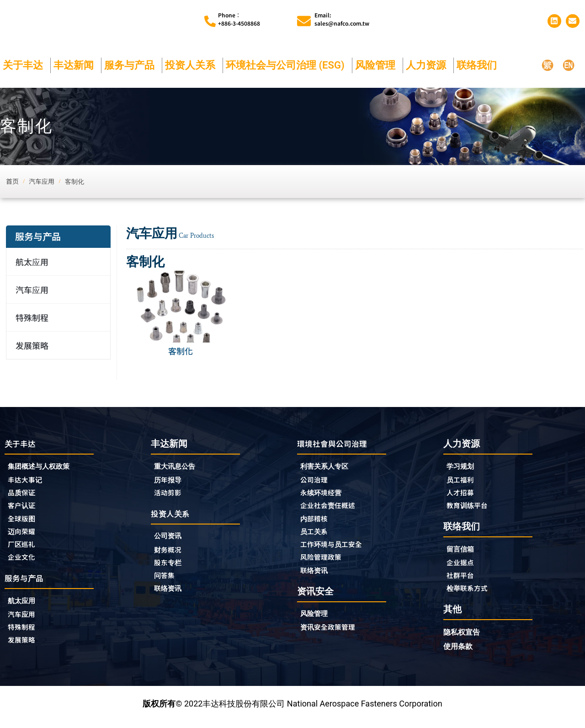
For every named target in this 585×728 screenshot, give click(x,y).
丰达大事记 (28, 481)
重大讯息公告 (179, 467)
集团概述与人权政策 (45, 467)
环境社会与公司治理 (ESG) (287, 65)
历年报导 (170, 481)
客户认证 (24, 509)
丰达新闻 (76, 65)
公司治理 (319, 481)
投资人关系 (192, 65)
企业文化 (24, 563)
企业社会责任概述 (333, 509)
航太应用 (34, 262)
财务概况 (173, 553)
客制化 (181, 351)
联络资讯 (170, 594)
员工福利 (463, 481)
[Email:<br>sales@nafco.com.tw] (304, 21)
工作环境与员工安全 (337, 550)
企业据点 (463, 567)
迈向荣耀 (24, 536)
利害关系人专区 (329, 467)
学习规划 (463, 467)
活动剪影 (170, 494)
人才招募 (463, 494)
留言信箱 (463, 553)
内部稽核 (317, 522)
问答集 (166, 581)
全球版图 (24, 522)
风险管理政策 (325, 563)
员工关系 (317, 536)
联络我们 (479, 65)
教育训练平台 (471, 508)
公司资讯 (173, 539)
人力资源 (428, 65)
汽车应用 (34, 289)
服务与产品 (132, 65)
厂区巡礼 (24, 550)
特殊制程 (32, 317)
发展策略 (32, 345)
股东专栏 (173, 567)
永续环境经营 (325, 495)
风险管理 (378, 65)
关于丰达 (25, 65)
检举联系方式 (471, 594)
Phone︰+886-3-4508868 (239, 19)
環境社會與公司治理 (338, 443)
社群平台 (463, 580)
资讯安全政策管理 (333, 636)
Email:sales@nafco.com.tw (342, 19)
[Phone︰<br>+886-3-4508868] (210, 21)
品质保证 (24, 495)
